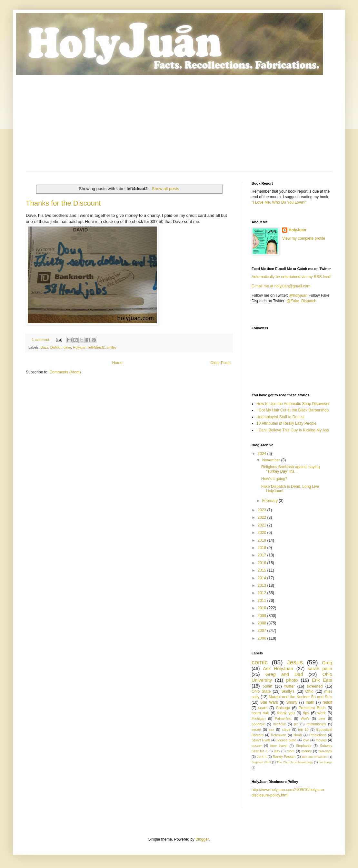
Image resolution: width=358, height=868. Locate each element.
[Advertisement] (179, 123)
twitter (290, 686)
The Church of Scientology (295, 762)
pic (296, 724)
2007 (263, 631)
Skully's (288, 691)
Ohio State (261, 691)
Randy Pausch (284, 757)
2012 (263, 593)
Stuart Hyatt (261, 740)
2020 (263, 533)
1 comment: (41, 340)
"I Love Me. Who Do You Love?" (279, 202)
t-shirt (267, 686)
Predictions (318, 735)
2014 (263, 578)
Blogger (202, 839)
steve (286, 729)
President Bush (312, 708)
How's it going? (274, 479)
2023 (263, 510)
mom (291, 751)
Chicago (283, 708)
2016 (263, 563)
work (321, 713)
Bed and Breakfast (315, 757)
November (272, 460)
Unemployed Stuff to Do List (280, 417)
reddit (327, 702)
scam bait (260, 713)
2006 (263, 638)
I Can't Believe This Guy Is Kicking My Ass (293, 430)
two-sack (325, 751)
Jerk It (262, 757)
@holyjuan (298, 295)
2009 (263, 616)
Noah (298, 735)
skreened (315, 686)
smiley (112, 347)
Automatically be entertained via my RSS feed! (291, 277)
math (310, 702)
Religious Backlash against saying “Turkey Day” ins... (290, 469)
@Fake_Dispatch (302, 301)
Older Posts (220, 363)
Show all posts (165, 189)
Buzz (45, 347)
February (270, 501)
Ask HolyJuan (278, 669)
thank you (286, 713)
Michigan (259, 719)
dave (67, 347)
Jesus (295, 662)
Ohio (309, 691)
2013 (263, 585)
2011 (263, 601)
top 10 (303, 729)
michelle (280, 724)
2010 (263, 608)
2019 (263, 540)
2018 (263, 548)
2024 (263, 454)
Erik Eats (322, 680)
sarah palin (320, 669)
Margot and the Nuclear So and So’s (300, 697)
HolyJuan (297, 230)
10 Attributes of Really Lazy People (286, 423)
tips (306, 713)
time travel (279, 746)
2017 (263, 555)
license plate (287, 740)
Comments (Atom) (65, 372)
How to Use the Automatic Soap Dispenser (293, 404)
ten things (325, 762)
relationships (316, 724)
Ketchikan (278, 735)
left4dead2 (96, 347)
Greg (327, 663)
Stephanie (304, 746)
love (306, 740)
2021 (263, 525)
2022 (263, 517)
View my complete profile (304, 238)
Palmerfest (283, 719)
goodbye (258, 724)
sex (271, 729)
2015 (263, 570)
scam (263, 708)
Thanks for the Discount (63, 203)
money (306, 751)
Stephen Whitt (261, 762)
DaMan (56, 347)
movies (321, 740)
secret (256, 729)
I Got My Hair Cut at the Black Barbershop (293, 410)
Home (117, 363)
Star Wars (269, 702)
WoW (305, 719)
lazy (277, 751)
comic (260, 662)
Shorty (292, 702)
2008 (263, 623)
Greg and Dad (284, 674)
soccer (257, 746)
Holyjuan (80, 347)
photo (292, 680)
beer (322, 719)
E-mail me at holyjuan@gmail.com (281, 286)
